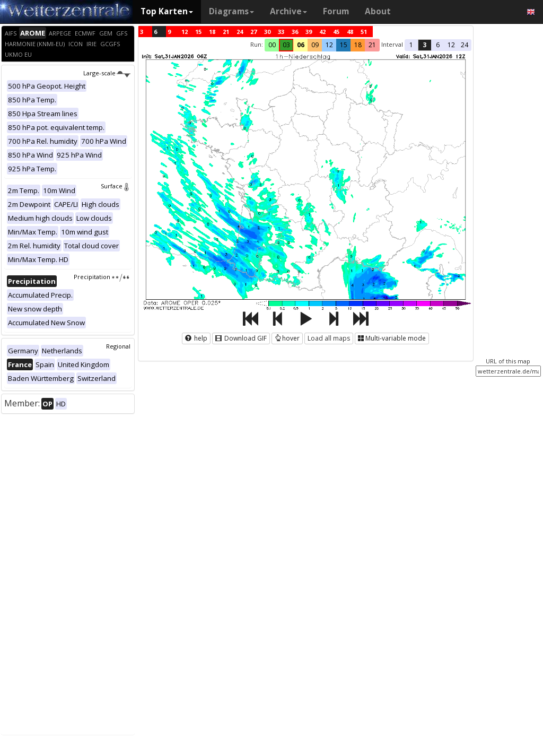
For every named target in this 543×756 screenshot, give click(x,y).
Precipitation (102, 277)
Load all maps (329, 338)
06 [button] (301, 45)
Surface (116, 186)
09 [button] (315, 45)
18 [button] (358, 45)
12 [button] (329, 45)
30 (267, 32)
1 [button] (411, 45)
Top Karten (167, 11)
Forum (336, 11)
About (378, 11)
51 (364, 32)
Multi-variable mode (392, 338)
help (196, 338)
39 (309, 32)
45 (336, 32)
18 (212, 32)
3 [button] (424, 45)
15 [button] (344, 45)
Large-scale (107, 73)
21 (226, 32)
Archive (288, 11)
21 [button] (372, 45)
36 (295, 32)
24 (240, 32)
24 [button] (465, 45)
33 (281, 32)
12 (185, 32)
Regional (118, 346)
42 (322, 32)
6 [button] (438, 45)
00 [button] (272, 45)
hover (287, 338)
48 (350, 32)
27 (253, 32)
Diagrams (231, 11)
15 (198, 32)
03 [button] (286, 45)
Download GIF (241, 338)
